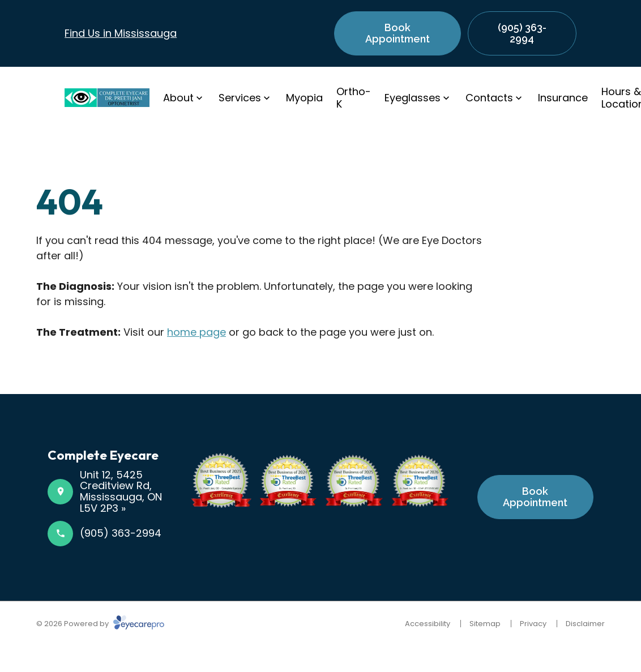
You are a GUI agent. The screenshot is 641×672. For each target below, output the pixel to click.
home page (196, 332)
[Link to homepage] (107, 98)
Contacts (489, 98)
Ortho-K (354, 98)
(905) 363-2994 (121, 533)
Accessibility (428, 624)
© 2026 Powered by (100, 624)
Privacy (533, 624)
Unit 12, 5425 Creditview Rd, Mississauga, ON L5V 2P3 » (121, 491)
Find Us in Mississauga (121, 33)
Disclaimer (585, 624)
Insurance (563, 98)
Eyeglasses (413, 98)
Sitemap (485, 624)
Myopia (304, 98)
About (178, 98)
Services (240, 98)
